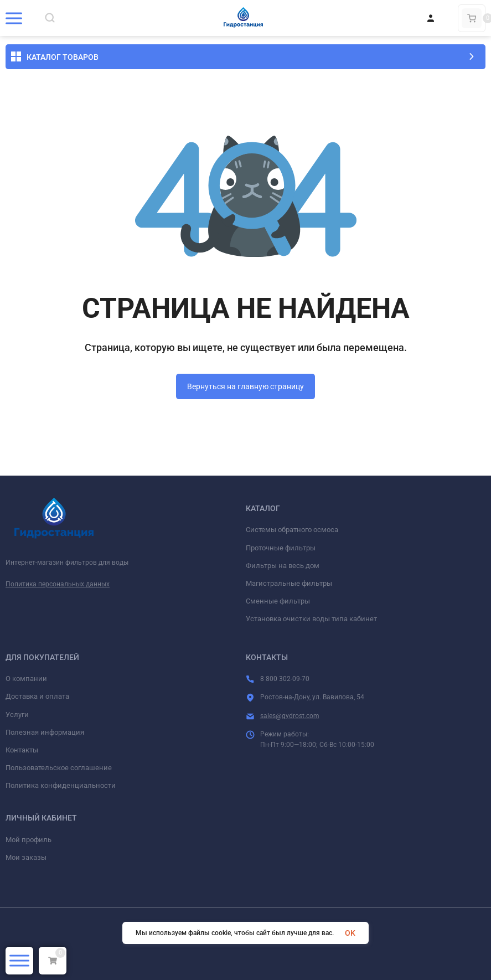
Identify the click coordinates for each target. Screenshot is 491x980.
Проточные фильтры (281, 548)
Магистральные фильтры (289, 583)
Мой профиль (29, 840)
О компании (26, 679)
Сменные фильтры (278, 601)
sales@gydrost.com (290, 716)
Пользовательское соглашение (59, 768)
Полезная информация (45, 732)
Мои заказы (26, 857)
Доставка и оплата (37, 696)
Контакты (22, 750)
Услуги (17, 715)
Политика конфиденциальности (61, 785)
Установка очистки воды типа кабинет (311, 619)
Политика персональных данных (58, 584)
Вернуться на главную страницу (245, 386)
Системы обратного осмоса (292, 530)
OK (350, 933)
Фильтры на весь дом (283, 566)
